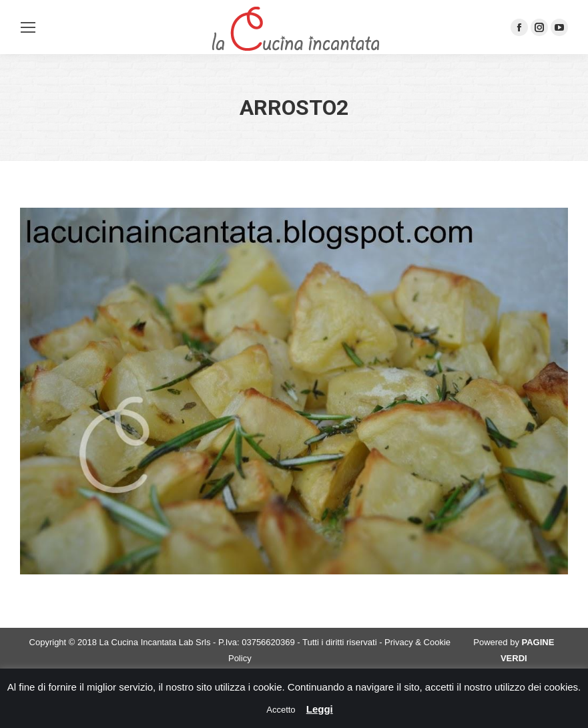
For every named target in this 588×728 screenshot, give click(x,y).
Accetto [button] (281, 710)
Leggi (320, 709)
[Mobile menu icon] (28, 27)
